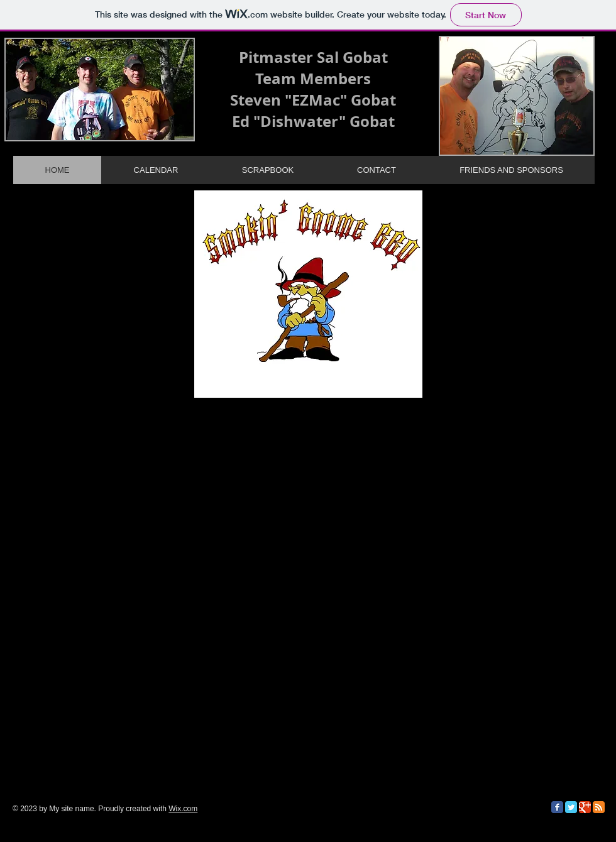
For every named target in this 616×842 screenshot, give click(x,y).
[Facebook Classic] (557, 807)
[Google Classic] (585, 807)
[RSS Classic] (599, 807)
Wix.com (183, 809)
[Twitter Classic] (571, 807)
